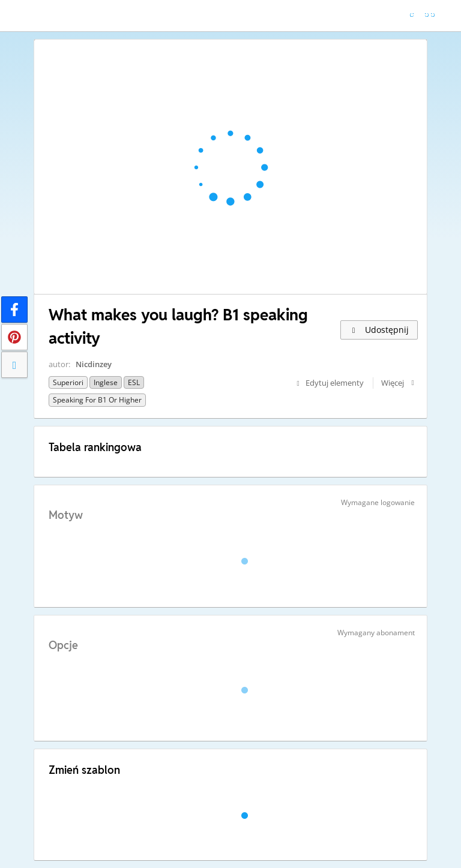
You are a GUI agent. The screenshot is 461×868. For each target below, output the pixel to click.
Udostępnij (379, 330)
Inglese (106, 382)
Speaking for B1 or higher (97, 400)
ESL (134, 382)
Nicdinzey (94, 364)
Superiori (68, 382)
